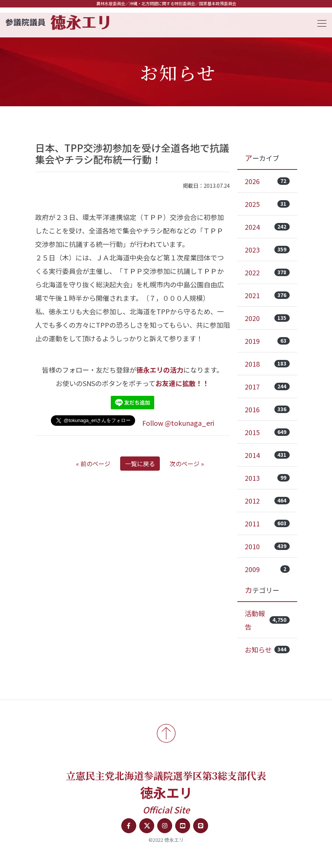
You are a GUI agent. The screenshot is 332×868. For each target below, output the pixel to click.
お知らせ (267, 650)
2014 (267, 455)
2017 (267, 386)
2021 (267, 295)
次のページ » (187, 464)
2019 (267, 341)
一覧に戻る (140, 464)
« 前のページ (93, 464)
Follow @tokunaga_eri (178, 423)
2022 (267, 272)
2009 (267, 569)
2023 (267, 250)
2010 (267, 546)
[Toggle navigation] (320, 22)
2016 (267, 409)
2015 (267, 432)
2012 (267, 501)
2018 (267, 364)
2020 (267, 318)
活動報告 (267, 620)
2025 (267, 204)
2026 (267, 181)
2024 (267, 227)
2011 (267, 523)
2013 (267, 478)
